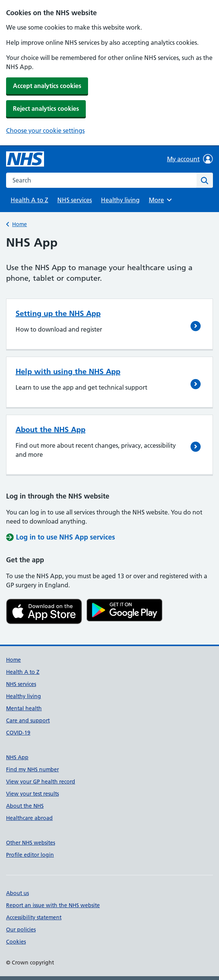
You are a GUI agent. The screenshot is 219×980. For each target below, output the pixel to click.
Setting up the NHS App (58, 313)
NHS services (75, 200)
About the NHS (25, 806)
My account (190, 159)
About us (17, 893)
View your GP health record (41, 782)
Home (20, 224)
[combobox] (101, 180)
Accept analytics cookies (47, 86)
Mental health (24, 708)
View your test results (32, 794)
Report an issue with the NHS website (53, 905)
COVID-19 (18, 733)
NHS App (17, 757)
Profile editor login (30, 855)
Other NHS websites (31, 843)
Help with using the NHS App (68, 371)
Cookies (16, 942)
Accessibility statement (34, 917)
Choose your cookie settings (45, 131)
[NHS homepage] (25, 159)
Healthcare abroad (29, 818)
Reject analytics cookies (46, 109)
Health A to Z (29, 200)
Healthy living (120, 200)
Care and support (28, 720)
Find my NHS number (32, 769)
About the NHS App (50, 429)
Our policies (21, 930)
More (161, 200)
